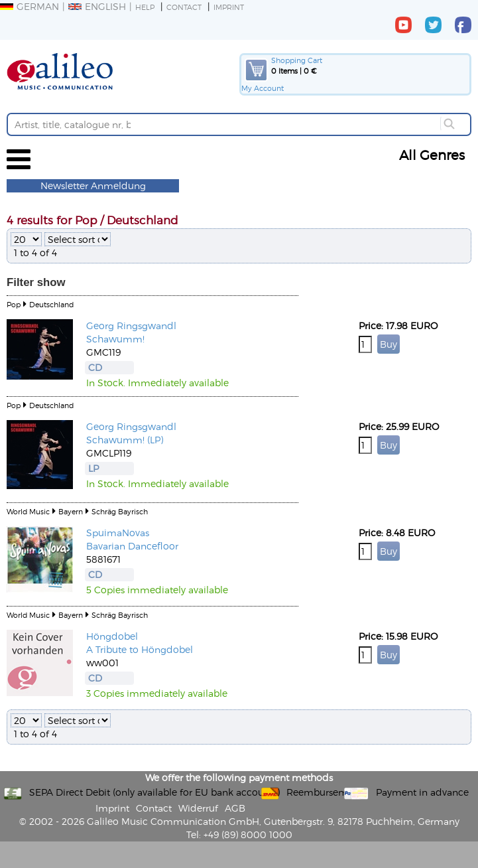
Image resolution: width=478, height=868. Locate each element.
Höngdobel (112, 636)
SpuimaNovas (118, 533)
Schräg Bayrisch (120, 511)
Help (145, 7)
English (97, 6)
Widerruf (198, 808)
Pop (14, 304)
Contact (184, 7)
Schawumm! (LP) (125, 440)
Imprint (229, 7)
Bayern (71, 511)
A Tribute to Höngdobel (140, 649)
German (30, 6)
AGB (235, 808)
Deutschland (51, 304)
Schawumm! (115, 339)
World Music (28, 511)
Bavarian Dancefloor (132, 546)
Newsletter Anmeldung (93, 185)
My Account (263, 88)
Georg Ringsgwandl (131, 325)
